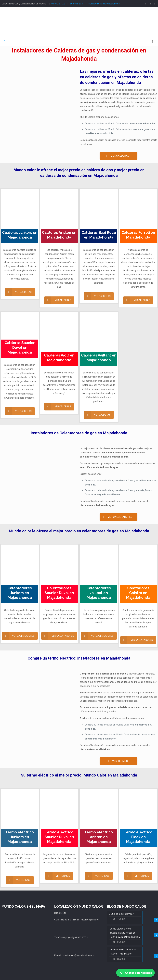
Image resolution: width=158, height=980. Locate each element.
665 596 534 (76, 4)
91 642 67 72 (58, 4)
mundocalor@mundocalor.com (104, 4)
